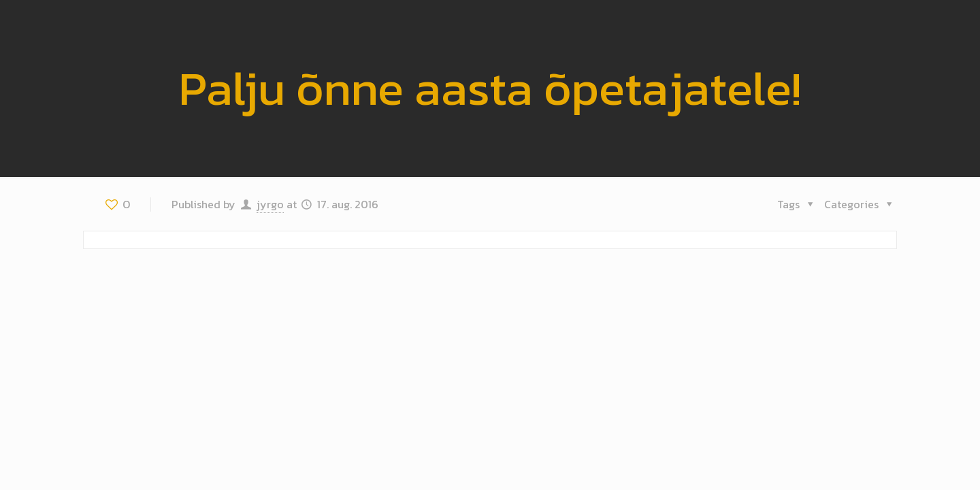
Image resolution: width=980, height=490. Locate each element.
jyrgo (270, 204)
